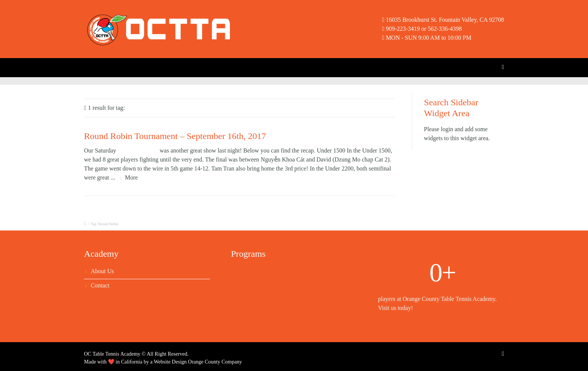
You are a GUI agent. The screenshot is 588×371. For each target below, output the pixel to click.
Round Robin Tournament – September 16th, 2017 (175, 136)
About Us (102, 271)
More (131, 177)
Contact (100, 285)
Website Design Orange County (187, 362)
